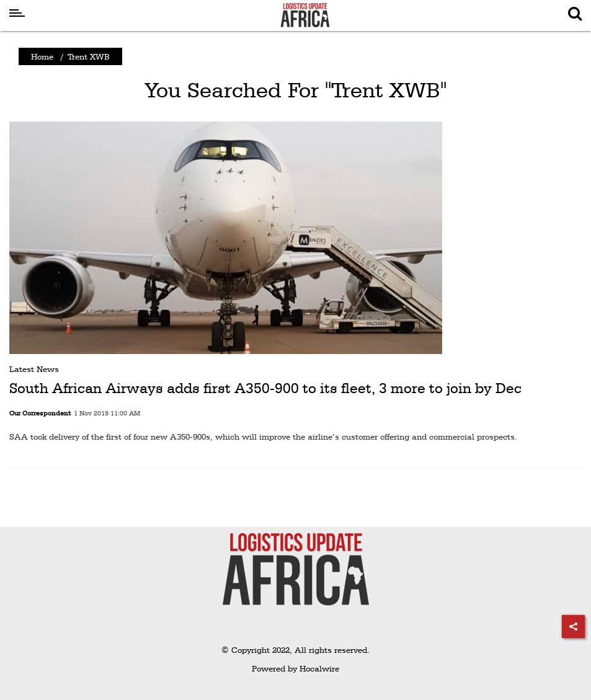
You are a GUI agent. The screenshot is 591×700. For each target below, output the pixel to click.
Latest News (34, 369)
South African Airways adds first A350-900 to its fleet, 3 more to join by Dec (265, 388)
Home (42, 56)
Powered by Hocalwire (295, 668)
